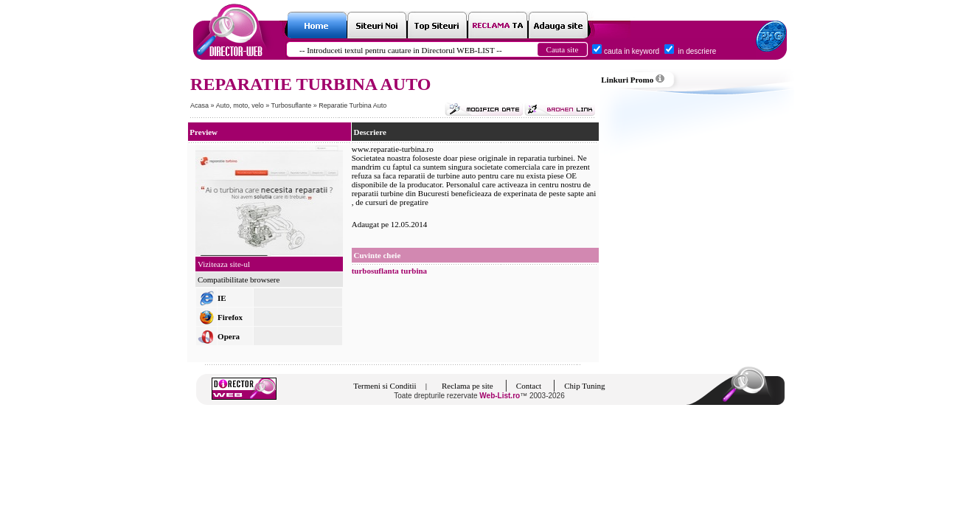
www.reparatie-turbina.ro (393, 149)
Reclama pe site (468, 386)
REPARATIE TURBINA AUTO (310, 84)
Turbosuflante (292, 105)
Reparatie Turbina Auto (352, 105)
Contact (529, 386)
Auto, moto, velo (241, 105)
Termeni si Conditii (385, 386)
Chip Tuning (584, 386)
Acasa (199, 105)
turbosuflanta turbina (389, 271)
